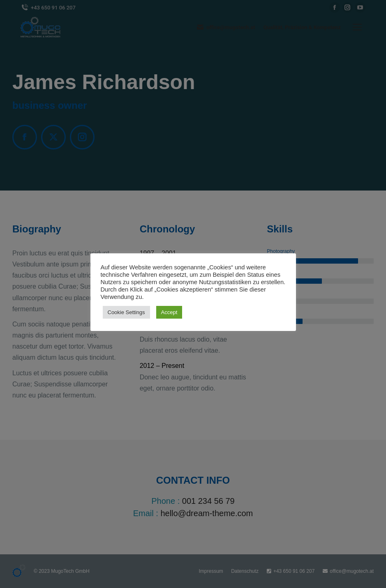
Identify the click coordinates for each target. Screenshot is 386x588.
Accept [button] (169, 312)
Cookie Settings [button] (126, 312)
